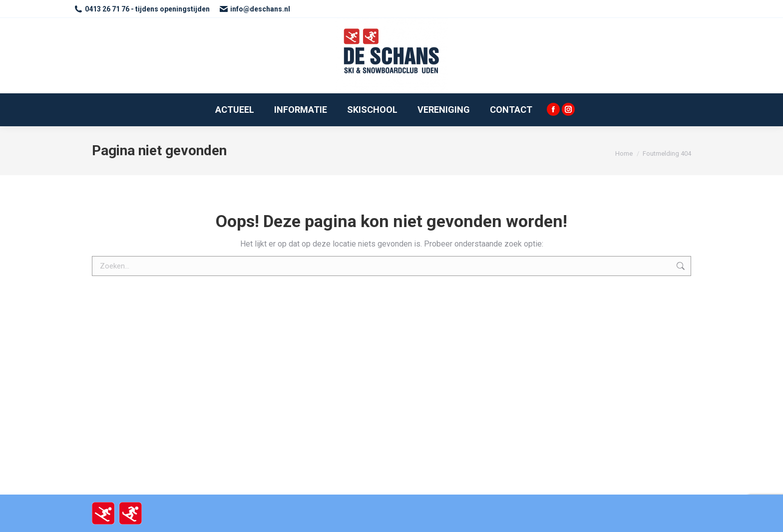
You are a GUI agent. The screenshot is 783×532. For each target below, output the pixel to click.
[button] (762, 14)
